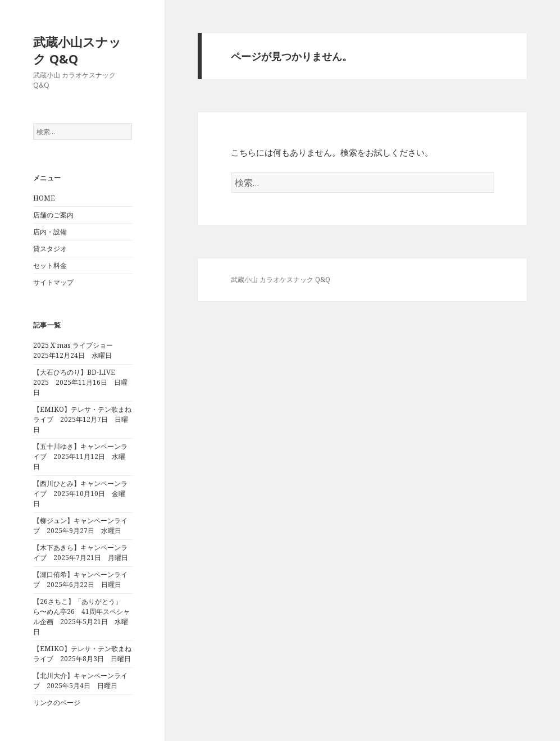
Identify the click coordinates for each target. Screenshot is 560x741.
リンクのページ (57, 703)
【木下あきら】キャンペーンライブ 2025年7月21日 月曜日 (81, 553)
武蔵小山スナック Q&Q (77, 50)
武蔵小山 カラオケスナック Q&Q (281, 279)
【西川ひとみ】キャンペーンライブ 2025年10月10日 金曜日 (80, 494)
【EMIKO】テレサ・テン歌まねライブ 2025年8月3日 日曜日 (82, 654)
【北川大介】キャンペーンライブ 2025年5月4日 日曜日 (80, 681)
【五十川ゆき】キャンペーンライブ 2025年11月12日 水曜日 (80, 456)
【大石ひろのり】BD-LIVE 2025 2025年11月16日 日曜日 (80, 382)
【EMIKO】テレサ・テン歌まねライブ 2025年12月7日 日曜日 (82, 419)
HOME (44, 198)
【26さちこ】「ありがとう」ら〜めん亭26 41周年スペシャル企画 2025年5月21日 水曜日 (81, 617)
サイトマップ (53, 282)
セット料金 (50, 265)
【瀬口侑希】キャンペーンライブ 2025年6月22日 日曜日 (80, 579)
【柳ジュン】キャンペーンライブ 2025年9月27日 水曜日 (80, 526)
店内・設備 (50, 232)
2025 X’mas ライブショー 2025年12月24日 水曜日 (76, 350)
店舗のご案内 (53, 215)
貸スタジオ (50, 249)
